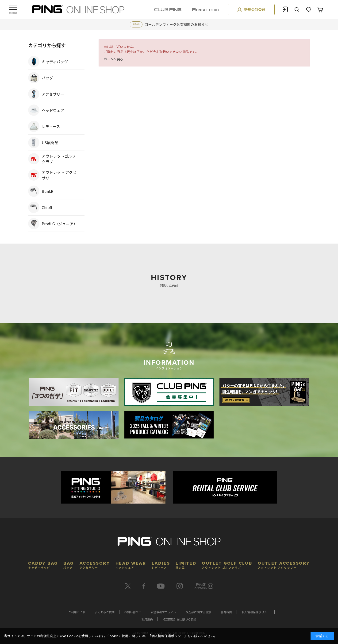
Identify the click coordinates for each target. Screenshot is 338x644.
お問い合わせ (133, 612)
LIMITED (186, 564)
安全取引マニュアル (163, 612)
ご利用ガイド (77, 612)
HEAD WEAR (131, 564)
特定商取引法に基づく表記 (179, 619)
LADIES (161, 564)
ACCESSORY (95, 564)
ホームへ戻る (113, 59)
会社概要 (226, 612)
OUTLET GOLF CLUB (227, 564)
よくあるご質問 (105, 612)
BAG (69, 564)
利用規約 (147, 619)
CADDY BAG (43, 564)
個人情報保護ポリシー (256, 612)
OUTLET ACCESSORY (284, 564)
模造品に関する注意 (198, 612)
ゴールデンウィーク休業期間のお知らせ (177, 24)
